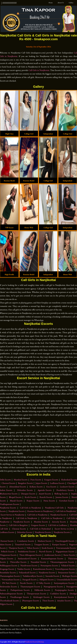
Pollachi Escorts (8, 551)
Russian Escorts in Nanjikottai (40, 511)
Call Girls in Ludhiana (58, 525)
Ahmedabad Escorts (18, 487)
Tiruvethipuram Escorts (65, 569)
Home (51, 3)
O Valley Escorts (43, 583)
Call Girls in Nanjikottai (39, 70)
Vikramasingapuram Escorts (62, 562)
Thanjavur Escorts (16, 548)
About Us (61, 3)
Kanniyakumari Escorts (64, 597)
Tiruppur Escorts (41, 544)
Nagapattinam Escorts (65, 551)
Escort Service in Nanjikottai (12, 515)
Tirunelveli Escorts (23, 544)
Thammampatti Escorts (30, 586)
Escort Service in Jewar (64, 529)
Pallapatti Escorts (47, 579)
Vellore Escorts (33, 548)
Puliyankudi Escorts (27, 572)
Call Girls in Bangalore (18, 525)
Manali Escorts (16, 501)
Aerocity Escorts (59, 522)
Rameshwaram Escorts (42, 569)
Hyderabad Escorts (69, 479)
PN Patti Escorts (9, 583)
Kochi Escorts (30, 497)
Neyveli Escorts (45, 551)
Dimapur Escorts (28, 494)
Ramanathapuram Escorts (52, 558)
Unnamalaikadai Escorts (67, 579)
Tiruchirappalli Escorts (65, 541)
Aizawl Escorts (45, 494)
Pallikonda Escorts (42, 590)
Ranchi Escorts (46, 497)
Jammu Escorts (62, 497)
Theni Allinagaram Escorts (30, 555)
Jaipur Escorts (41, 483)
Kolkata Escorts (36, 487)
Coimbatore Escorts (26, 541)
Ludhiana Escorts (57, 483)
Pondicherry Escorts (65, 490)
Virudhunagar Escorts (20, 597)
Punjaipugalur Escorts (64, 590)
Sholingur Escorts (70, 576)
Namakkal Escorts (38, 562)
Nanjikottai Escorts (17, 511)
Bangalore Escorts (25, 483)
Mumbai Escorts (21, 479)
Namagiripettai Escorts (53, 586)
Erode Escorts (47, 548)
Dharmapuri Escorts (30, 600)
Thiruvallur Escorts (18, 562)
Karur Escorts (69, 555)
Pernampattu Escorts (49, 565)
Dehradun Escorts (25, 490)
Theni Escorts (48, 600)
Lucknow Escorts (67, 487)
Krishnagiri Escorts (42, 597)
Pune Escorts (36, 479)
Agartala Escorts (45, 490)
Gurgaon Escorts (51, 479)
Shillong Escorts (61, 494)
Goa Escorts (51, 487)
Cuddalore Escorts (58, 593)
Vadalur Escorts (24, 569)
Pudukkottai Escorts (27, 551)
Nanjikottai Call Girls (54, 508)
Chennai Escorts (8, 483)
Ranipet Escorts (59, 544)
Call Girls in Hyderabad (40, 529)
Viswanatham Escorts (11, 579)
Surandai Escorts (52, 576)
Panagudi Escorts (30, 579)
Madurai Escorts (45, 541)
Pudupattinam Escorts (20, 590)
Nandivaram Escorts (29, 565)
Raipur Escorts (33, 501)
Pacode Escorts (26, 583)
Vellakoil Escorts (68, 565)
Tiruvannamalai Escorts (66, 548)
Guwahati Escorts (67, 501)
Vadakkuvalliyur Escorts (33, 576)
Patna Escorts (49, 501)
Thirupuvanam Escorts (36, 593)
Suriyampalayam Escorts (64, 583)
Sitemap (41, 642)
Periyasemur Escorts (66, 572)
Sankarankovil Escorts (27, 558)
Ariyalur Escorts (64, 600)
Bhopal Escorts (15, 497)
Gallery (71, 3)
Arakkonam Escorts (53, 555)
